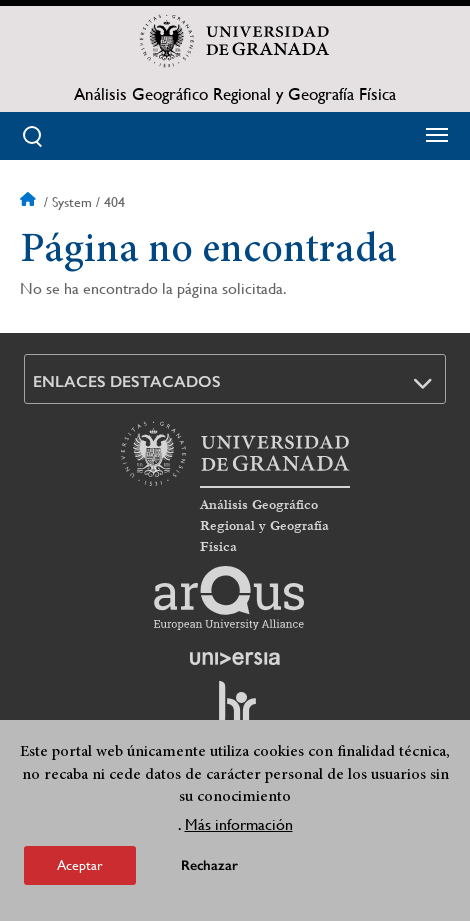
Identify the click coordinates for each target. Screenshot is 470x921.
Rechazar (209, 872)
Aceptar (80, 872)
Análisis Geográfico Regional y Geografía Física (235, 94)
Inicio (30, 202)
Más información (239, 831)
